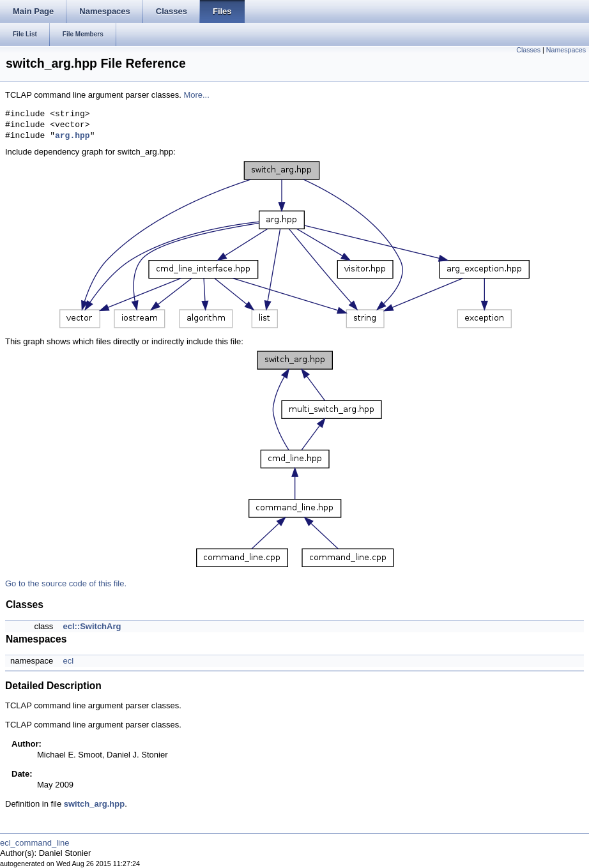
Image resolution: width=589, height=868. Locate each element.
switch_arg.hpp (94, 804)
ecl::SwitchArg (92, 626)
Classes (528, 50)
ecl (68, 661)
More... (196, 95)
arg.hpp (73, 136)
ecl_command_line (34, 843)
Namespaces (566, 50)
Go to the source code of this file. (66, 583)
